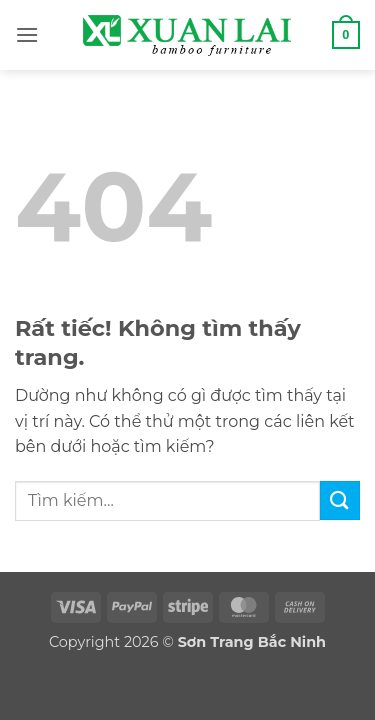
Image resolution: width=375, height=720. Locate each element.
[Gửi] (340, 500)
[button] (27, 34)
